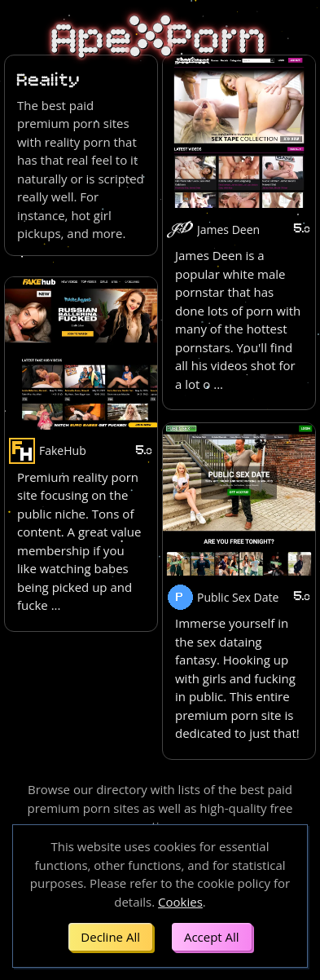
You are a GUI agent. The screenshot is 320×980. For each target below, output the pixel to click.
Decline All (110, 937)
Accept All (212, 937)
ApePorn (160, 39)
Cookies (180, 902)
